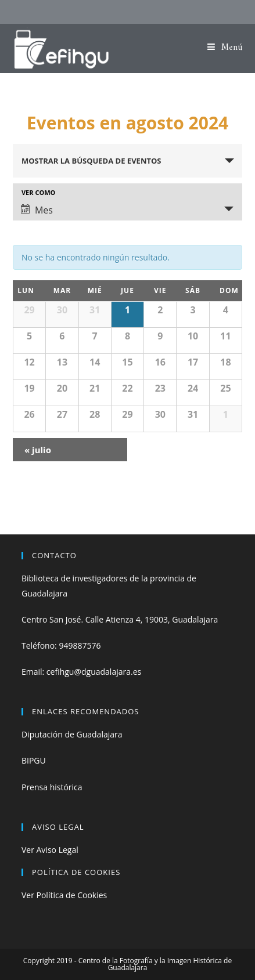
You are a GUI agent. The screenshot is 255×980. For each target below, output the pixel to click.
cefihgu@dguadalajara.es (94, 672)
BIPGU (34, 760)
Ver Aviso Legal (50, 850)
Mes (37, 210)
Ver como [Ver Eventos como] (38, 192)
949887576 (80, 646)
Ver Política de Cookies (64, 895)
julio (38, 450)
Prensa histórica (52, 787)
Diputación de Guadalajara (72, 734)
